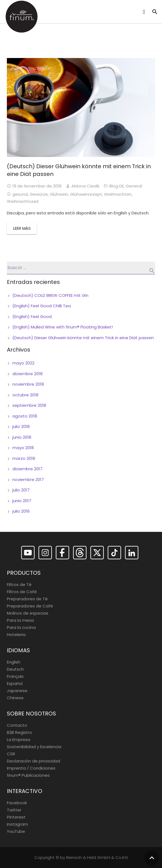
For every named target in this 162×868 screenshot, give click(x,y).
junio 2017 (22, 501)
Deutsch (15, 669)
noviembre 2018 (28, 384)
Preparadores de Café (30, 606)
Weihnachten (118, 194)
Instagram (17, 824)
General (134, 186)
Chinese (15, 698)
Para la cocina (21, 627)
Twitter (14, 810)
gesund (20, 194)
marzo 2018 (24, 458)
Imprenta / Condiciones (31, 768)
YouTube (16, 831)
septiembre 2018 (29, 405)
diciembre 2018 (27, 374)
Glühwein (59, 194)
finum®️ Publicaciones (28, 775)
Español (15, 683)
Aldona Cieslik (85, 186)
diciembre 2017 (27, 469)
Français (15, 676)
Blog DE (117, 186)
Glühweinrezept (86, 194)
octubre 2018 (25, 395)
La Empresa (19, 740)
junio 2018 (22, 437)
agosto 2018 (25, 416)
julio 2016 (21, 511)
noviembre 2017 (28, 479)
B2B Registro (19, 732)
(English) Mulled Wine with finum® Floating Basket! (63, 327)
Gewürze (39, 194)
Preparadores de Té (27, 599)
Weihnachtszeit (23, 201)
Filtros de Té (19, 584)
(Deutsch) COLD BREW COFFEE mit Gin (50, 295)
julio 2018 (21, 426)
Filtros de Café (22, 592)
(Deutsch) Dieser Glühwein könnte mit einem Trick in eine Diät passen (83, 338)
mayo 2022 (23, 363)
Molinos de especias (28, 613)
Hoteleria (16, 635)
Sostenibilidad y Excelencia (34, 747)
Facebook (17, 803)
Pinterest (16, 817)
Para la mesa (20, 620)
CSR (11, 754)
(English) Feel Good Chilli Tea (42, 306)
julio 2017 (21, 490)
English (14, 662)
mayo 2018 (23, 448)
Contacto (17, 725)
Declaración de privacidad (33, 761)
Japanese (17, 691)
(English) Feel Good (32, 316)
